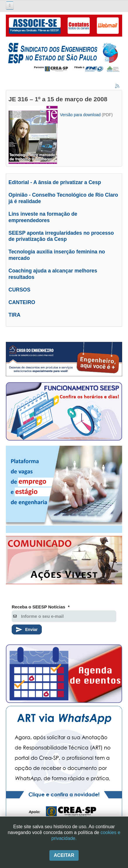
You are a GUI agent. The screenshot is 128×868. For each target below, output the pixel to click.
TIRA (14, 315)
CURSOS (19, 290)
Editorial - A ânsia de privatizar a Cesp (55, 182)
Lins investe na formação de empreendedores (43, 217)
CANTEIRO (22, 302)
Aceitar (64, 855)
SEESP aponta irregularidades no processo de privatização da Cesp (61, 236)
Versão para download (80, 115)
